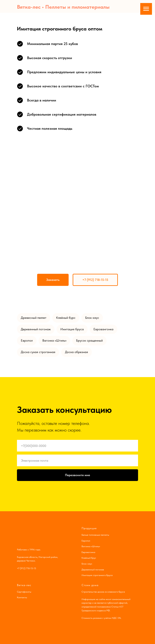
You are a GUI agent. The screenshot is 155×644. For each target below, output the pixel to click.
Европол (27, 340)
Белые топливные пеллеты (95, 535)
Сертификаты (24, 592)
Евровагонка (88, 552)
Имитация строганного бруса (97, 575)
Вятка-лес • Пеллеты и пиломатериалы (63, 7)
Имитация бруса (72, 329)
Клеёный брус (89, 558)
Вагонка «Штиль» (54, 340)
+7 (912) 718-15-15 (27, 568)
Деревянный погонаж (36, 329)
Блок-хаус (92, 318)
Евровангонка (103, 329)
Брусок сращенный (89, 340)
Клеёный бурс (66, 318)
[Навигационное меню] (146, 9)
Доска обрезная (76, 352)
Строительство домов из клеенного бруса (103, 592)
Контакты (22, 597)
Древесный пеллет (34, 318)
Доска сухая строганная (38, 352)
